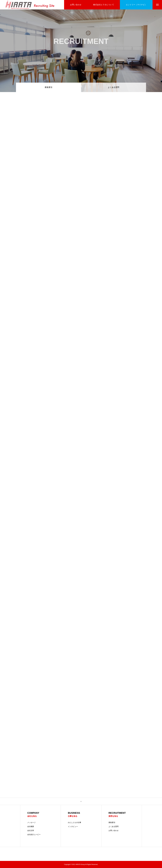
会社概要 (31, 826)
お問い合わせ (114, 830)
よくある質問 (114, 87)
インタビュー (73, 826)
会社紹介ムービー (34, 834)
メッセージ (31, 822)
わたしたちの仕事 (74, 822)
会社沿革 (31, 830)
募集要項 (112, 822)
